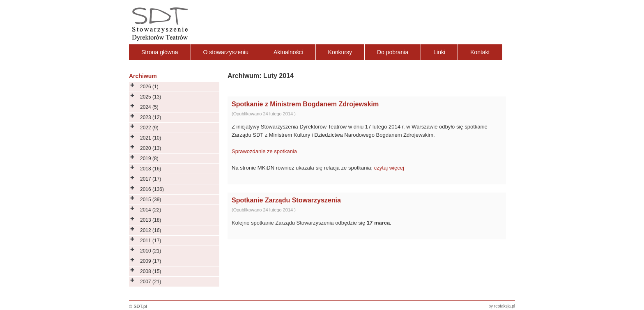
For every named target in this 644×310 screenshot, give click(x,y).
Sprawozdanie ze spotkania (264, 151)
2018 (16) (151, 169)
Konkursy (340, 52)
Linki (439, 52)
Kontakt (480, 52)
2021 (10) (151, 138)
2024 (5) (149, 107)
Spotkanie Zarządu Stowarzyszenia (286, 200)
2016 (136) (152, 189)
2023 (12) (151, 117)
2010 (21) (151, 251)
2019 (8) (149, 158)
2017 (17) (151, 179)
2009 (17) (151, 261)
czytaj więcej (389, 168)
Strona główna (160, 52)
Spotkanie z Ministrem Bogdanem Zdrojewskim (305, 104)
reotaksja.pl (505, 306)
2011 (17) (151, 241)
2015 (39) (151, 200)
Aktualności (288, 52)
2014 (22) (151, 210)
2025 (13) (151, 97)
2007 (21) (151, 282)
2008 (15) (151, 271)
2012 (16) (151, 230)
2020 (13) (151, 148)
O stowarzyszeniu (226, 52)
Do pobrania (393, 52)
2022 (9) (149, 128)
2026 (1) (149, 87)
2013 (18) (151, 220)
